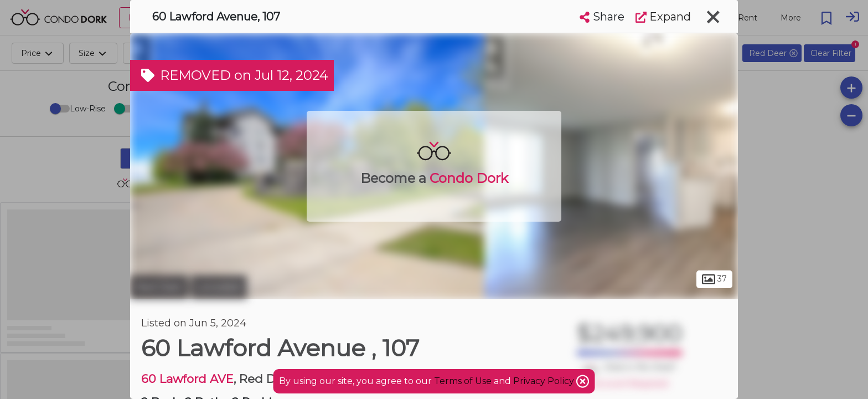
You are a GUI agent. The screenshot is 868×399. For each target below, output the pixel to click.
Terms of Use (463, 381)
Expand (663, 17)
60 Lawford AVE (187, 379)
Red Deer (159, 287)
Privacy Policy (545, 381)
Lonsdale (219, 287)
